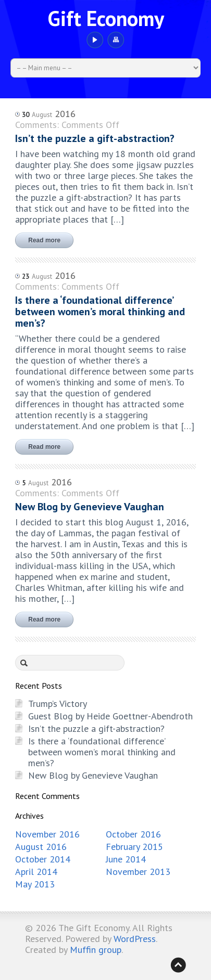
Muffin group (96, 950)
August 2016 (41, 847)
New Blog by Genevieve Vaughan (93, 775)
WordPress (135, 939)
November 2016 (47, 834)
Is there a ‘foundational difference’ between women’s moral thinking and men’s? (102, 752)
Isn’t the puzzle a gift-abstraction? (96, 728)
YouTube (95, 40)
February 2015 (134, 847)
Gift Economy (106, 18)
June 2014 (126, 859)
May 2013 (35, 884)
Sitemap (115, 40)
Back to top (178, 965)
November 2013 (138, 872)
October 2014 (43, 859)
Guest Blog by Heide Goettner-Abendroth (110, 716)
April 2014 (36, 872)
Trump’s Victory (58, 704)
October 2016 (133, 834)
